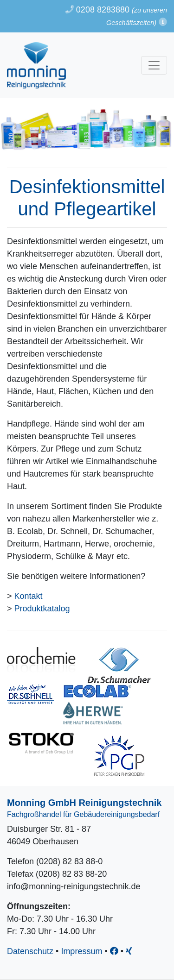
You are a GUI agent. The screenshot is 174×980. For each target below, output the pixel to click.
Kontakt (29, 596)
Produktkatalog (42, 609)
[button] (163, 22)
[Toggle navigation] (154, 65)
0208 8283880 (97, 10)
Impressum (81, 951)
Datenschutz (30, 951)
